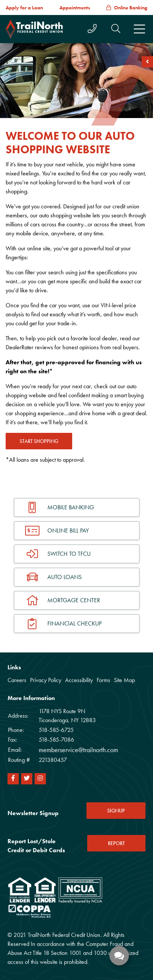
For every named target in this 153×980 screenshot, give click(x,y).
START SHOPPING (39, 441)
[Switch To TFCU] (77, 554)
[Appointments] (75, 7)
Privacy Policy (46, 680)
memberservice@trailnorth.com (78, 750)
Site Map (124, 680)
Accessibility (79, 680)
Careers (17, 680)
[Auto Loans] (77, 577)
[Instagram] (40, 779)
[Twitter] (27, 779)
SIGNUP (116, 811)
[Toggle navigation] (139, 29)
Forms (103, 680)
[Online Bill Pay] (77, 531)
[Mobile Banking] (77, 507)
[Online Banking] (127, 7)
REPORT (116, 843)
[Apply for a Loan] (24, 7)
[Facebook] (13, 779)
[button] (116, 29)
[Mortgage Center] (77, 600)
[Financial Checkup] (77, 624)
